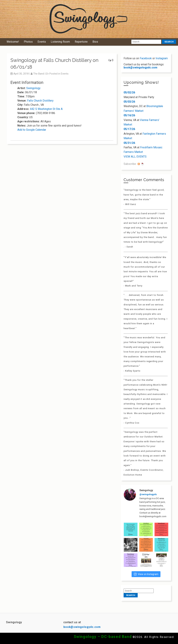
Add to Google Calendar (32, 130)
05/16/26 (129, 115)
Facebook (146, 58)
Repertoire (81, 42)
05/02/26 (129, 92)
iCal (143, 164)
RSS (139, 164)
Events (42, 42)
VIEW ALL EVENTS (135, 157)
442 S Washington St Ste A (46, 109)
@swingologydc (148, 494)
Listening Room (60, 42)
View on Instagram (146, 574)
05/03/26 (129, 102)
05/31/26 (129, 143)
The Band (39, 74)
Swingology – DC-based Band (103, 637)
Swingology (33, 88)
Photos (28, 42)
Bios (95, 42)
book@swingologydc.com (140, 68)
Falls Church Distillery (40, 101)
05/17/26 (129, 129)
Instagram (162, 58)
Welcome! (13, 42)
